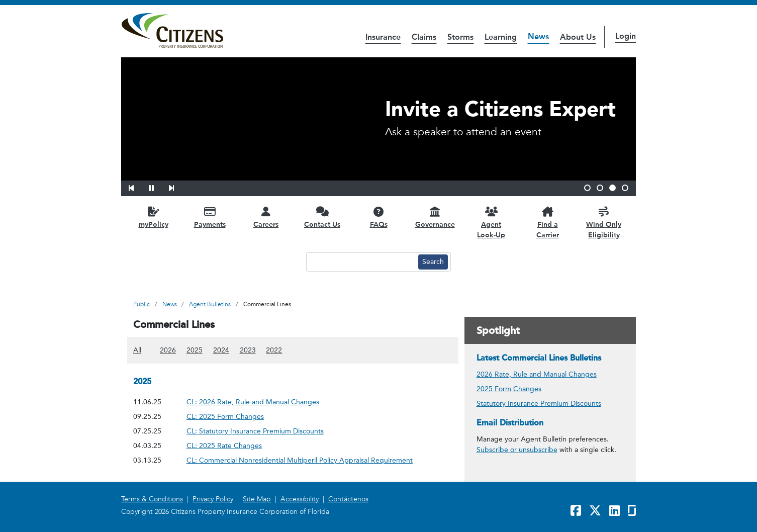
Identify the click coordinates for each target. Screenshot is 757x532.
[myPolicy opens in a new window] (153, 217)
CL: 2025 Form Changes (225, 416)
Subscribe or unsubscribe (517, 450)
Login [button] (626, 36)
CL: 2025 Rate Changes (224, 445)
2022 (274, 350)
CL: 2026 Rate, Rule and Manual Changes (253, 402)
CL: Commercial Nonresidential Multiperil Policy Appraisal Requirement (300, 460)
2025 (195, 350)
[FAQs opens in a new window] (378, 217)
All (137, 350)
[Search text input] (361, 262)
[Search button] (433, 262)
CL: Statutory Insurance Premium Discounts (255, 431)
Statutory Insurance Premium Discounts (539, 404)
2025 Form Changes (509, 389)
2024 (221, 350)
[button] (138, 187)
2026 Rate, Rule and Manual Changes (537, 374)
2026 (168, 350)
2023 (248, 350)
